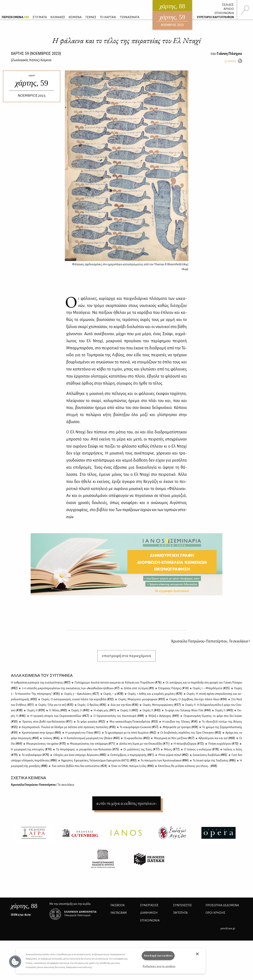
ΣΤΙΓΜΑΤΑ (40, 17)
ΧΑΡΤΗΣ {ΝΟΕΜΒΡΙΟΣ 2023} (36, 53)
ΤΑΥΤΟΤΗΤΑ (180, 913)
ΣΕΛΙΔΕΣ (228, 5)
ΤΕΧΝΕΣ (91, 17)
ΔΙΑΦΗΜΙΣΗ (149, 913)
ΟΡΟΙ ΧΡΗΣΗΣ (215, 913)
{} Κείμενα (31, 60)
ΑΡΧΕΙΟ (229, 9)
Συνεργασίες (149, 905)
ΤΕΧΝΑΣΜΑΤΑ (130, 17)
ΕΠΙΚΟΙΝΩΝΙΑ (224, 13)
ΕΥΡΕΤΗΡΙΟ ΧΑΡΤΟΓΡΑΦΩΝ (215, 17)
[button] (15, 962)
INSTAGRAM (119, 913)
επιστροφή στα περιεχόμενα (126, 656)
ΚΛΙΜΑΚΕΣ (58, 17)
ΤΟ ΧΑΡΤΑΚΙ (108, 17)
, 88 (24, 906)
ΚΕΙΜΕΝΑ (75, 17)
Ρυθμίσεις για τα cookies (159, 966)
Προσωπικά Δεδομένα (222, 905)
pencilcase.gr (228, 928)
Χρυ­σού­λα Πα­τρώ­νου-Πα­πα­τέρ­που (43, 785)
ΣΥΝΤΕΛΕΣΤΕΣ (183, 905)
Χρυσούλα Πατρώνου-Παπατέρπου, (211, 641)
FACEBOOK (118, 905)
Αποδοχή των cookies (158, 956)
